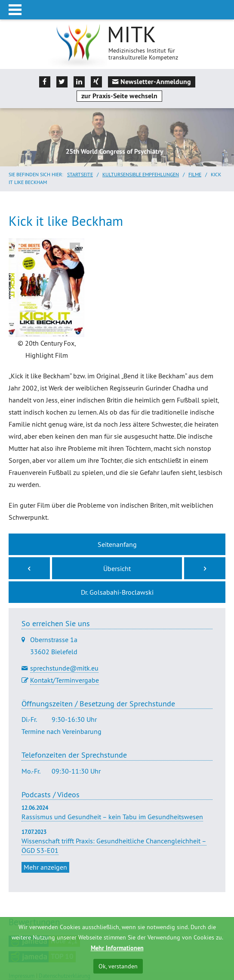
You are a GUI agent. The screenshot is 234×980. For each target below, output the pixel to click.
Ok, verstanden (118, 966)
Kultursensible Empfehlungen (141, 174)
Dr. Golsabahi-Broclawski (117, 592)
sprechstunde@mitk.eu (64, 668)
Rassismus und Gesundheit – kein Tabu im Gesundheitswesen (112, 817)
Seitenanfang (117, 544)
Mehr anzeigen (45, 867)
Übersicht (117, 568)
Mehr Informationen (117, 948)
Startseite (80, 174)
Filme (195, 174)
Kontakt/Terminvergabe (65, 680)
